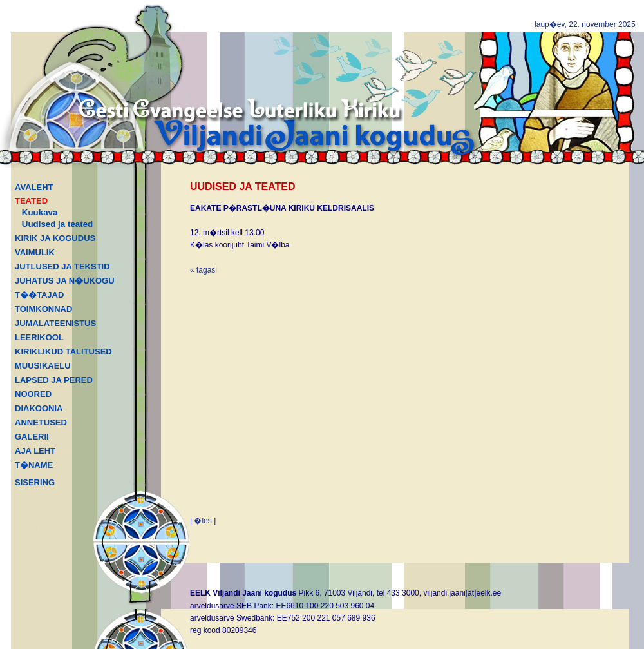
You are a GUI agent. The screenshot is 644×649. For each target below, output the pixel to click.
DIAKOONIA (39, 408)
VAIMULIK (35, 252)
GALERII (32, 437)
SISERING (35, 482)
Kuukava (40, 212)
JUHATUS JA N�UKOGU (65, 281)
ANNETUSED (41, 422)
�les (203, 521)
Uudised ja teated (57, 224)
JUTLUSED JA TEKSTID (62, 266)
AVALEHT (34, 187)
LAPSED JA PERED (54, 380)
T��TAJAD (39, 295)
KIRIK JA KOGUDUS (55, 238)
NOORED (33, 394)
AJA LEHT (35, 451)
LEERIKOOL (39, 337)
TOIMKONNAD (43, 309)
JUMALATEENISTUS (55, 323)
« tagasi (204, 270)
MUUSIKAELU (43, 366)
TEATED (31, 201)
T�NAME (34, 465)
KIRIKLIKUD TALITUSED (63, 352)
